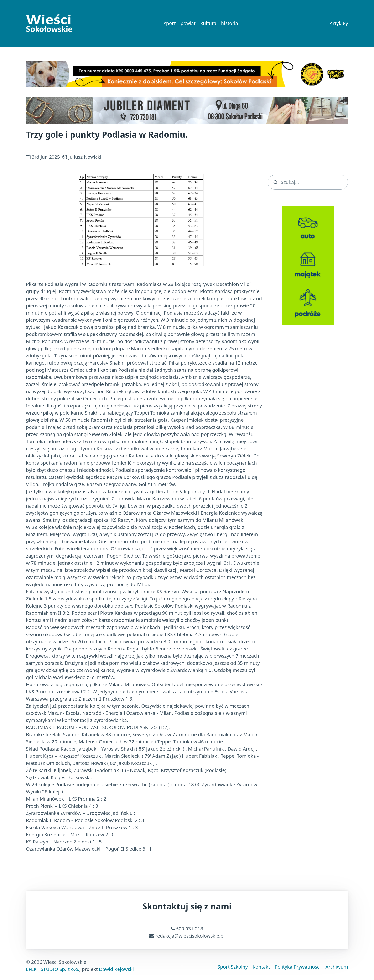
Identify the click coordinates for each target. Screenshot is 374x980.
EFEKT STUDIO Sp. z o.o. (53, 969)
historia (230, 23)
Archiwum (337, 967)
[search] (308, 182)
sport (170, 23)
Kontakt (261, 967)
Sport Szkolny (233, 967)
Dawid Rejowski (116, 969)
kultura (208, 23)
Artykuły (339, 23)
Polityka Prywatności (298, 967)
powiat (188, 23)
